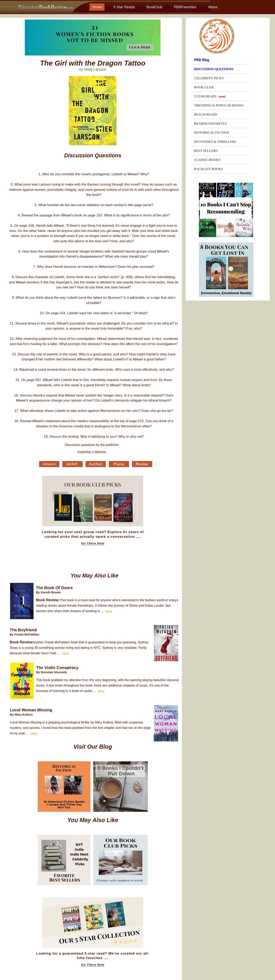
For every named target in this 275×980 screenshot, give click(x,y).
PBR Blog (202, 60)
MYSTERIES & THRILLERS (215, 142)
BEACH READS (206, 114)
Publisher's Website (92, 452)
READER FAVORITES (210, 124)
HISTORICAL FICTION (212, 133)
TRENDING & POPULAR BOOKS (219, 105)
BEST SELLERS (206, 151)
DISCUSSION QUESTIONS (214, 69)
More (109, 611)
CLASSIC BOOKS (207, 160)
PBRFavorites (185, 7)
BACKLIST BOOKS (208, 169)
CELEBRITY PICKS (209, 78)
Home (97, 7)
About (213, 7)
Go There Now (93, 543)
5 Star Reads (124, 7)
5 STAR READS (210, 96)
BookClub (154, 7)
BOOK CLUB (204, 87)
